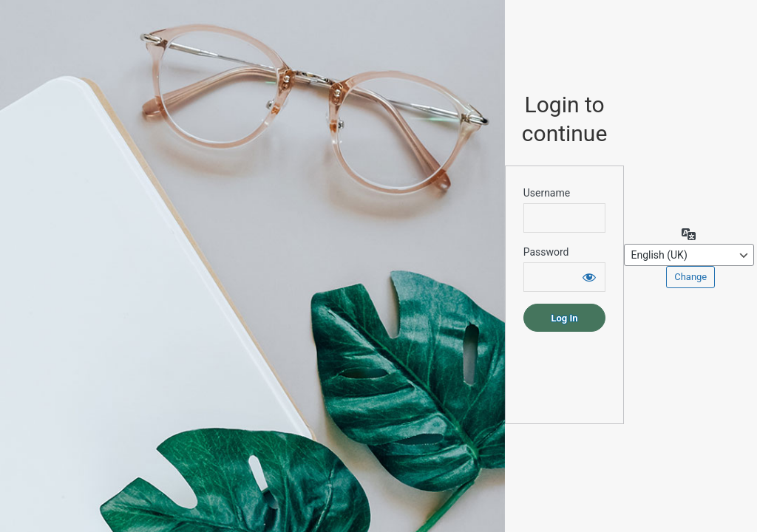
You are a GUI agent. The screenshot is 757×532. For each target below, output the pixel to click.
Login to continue (565, 119)
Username (547, 193)
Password (546, 252)
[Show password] (589, 277)
